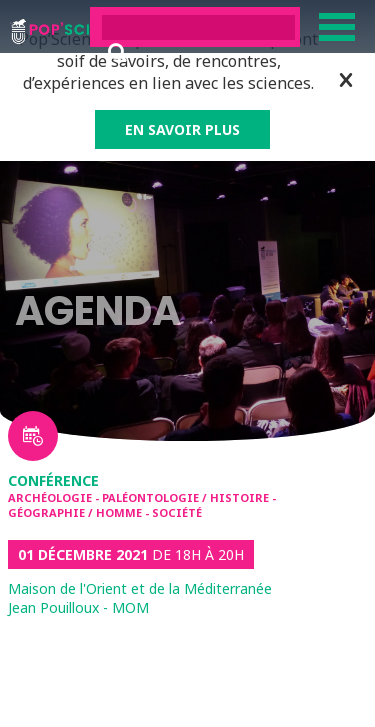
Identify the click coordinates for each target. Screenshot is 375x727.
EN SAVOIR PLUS (182, 129)
